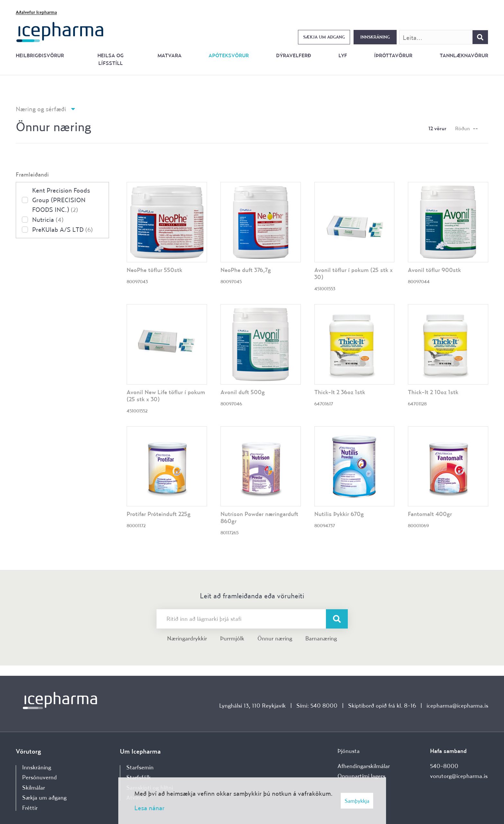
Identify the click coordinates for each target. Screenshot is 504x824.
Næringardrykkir (187, 638)
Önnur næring (275, 638)
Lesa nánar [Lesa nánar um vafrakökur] (149, 808)
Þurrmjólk (232, 638)
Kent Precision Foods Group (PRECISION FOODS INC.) (61, 200)
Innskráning (375, 37)
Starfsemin (140, 767)
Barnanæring (321, 638)
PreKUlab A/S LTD (63, 229)
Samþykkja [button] (357, 801)
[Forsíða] (60, 31)
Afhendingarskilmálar (364, 766)
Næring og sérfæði (41, 109)
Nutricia (48, 219)
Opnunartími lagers (361, 776)
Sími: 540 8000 (317, 706)
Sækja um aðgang (324, 37)
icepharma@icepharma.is (457, 706)
